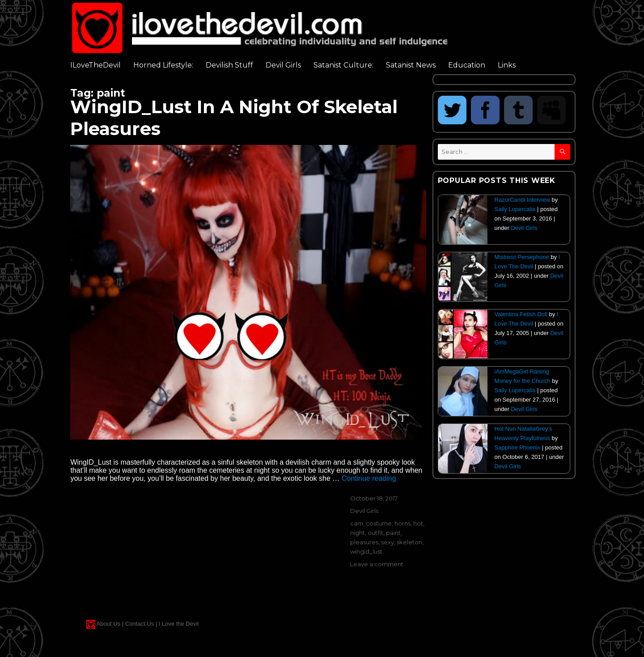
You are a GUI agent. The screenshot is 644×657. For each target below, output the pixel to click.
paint (393, 533)
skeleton (409, 542)
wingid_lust (366, 551)
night (358, 533)
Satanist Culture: (343, 65)
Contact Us (140, 624)
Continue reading (369, 478)
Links (507, 65)
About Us (108, 624)
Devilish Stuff (229, 65)
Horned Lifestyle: (163, 65)
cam (357, 523)
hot (418, 523)
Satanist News (411, 65)
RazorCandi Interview (522, 200)
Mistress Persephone (522, 257)
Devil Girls (283, 65)
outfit (375, 533)
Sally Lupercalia (515, 209)
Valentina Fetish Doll (521, 314)
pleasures (364, 542)
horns (402, 523)
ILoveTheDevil (95, 65)
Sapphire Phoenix (518, 447)
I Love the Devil (179, 624)
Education (467, 65)
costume (379, 523)
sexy (388, 542)
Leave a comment (377, 564)
